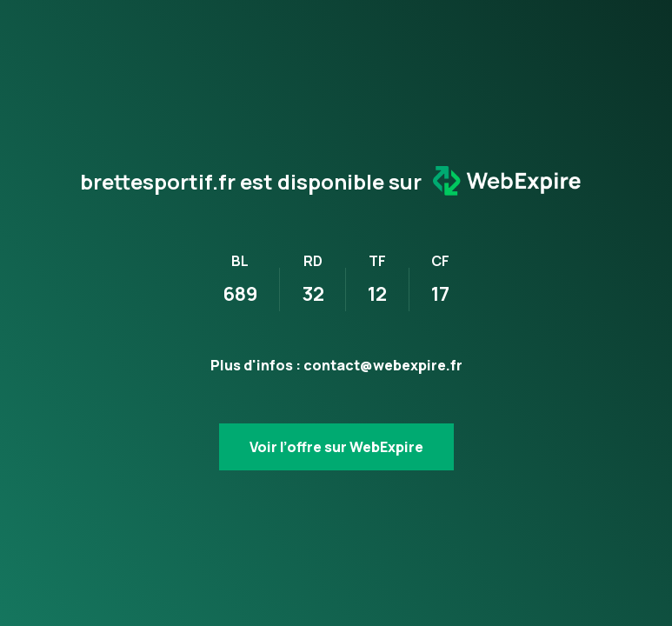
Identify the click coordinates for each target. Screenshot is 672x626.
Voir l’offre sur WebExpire (336, 447)
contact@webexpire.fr (383, 365)
